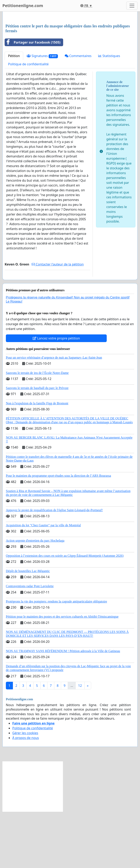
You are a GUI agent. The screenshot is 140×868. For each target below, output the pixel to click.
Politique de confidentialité (28, 121)
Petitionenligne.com (23, 6)
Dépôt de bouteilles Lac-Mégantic (28, 627)
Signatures (42, 112)
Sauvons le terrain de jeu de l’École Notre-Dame (37, 429)
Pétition (14, 112)
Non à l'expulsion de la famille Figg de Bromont (37, 460)
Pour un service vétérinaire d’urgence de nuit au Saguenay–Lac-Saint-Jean (54, 414)
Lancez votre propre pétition (56, 395)
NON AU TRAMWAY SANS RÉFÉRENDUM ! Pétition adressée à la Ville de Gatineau (63, 707)
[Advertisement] (70, 46)
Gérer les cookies (25, 789)
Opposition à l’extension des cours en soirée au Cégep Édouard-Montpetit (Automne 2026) (65, 612)
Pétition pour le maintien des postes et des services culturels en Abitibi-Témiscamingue (62, 673)
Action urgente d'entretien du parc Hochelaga (35, 597)
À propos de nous (26, 794)
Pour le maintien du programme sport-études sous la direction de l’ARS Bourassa (58, 532)
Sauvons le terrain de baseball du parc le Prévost (37, 444)
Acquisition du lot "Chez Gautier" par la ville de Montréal (43, 582)
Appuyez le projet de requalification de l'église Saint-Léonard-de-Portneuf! (54, 567)
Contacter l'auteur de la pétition (58, 321)
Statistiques (109, 112)
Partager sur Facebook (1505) (33, 99)
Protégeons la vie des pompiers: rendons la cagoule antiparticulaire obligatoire (56, 658)
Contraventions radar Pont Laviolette (30, 643)
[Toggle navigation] (132, 6)
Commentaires (78, 112)
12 (80, 742)
